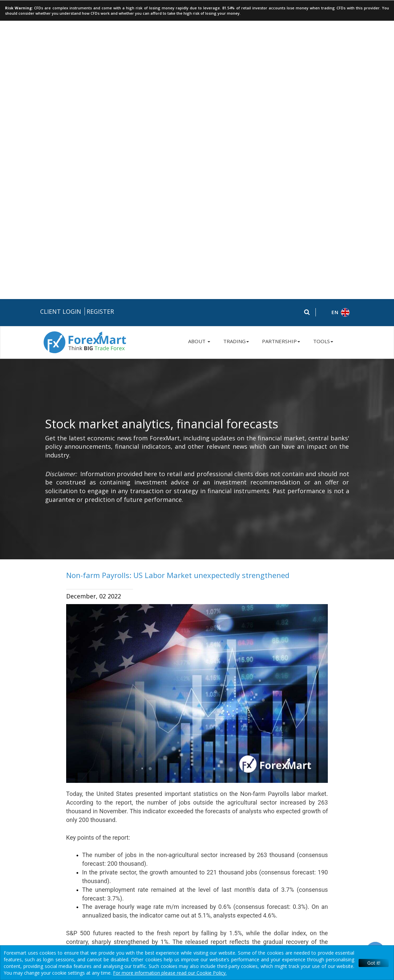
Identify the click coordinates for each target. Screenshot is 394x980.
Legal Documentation (119, 819)
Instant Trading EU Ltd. (107, 931)
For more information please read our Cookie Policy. (170, 973)
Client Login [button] (61, 12)
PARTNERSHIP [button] (281, 42)
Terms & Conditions (235, 819)
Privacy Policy (196, 819)
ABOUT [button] (199, 42)
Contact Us (316, 830)
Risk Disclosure (162, 819)
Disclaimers (273, 819)
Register (100, 12)
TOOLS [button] (323, 42)
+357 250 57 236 (322, 807)
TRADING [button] (236, 42)
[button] (336, 14)
